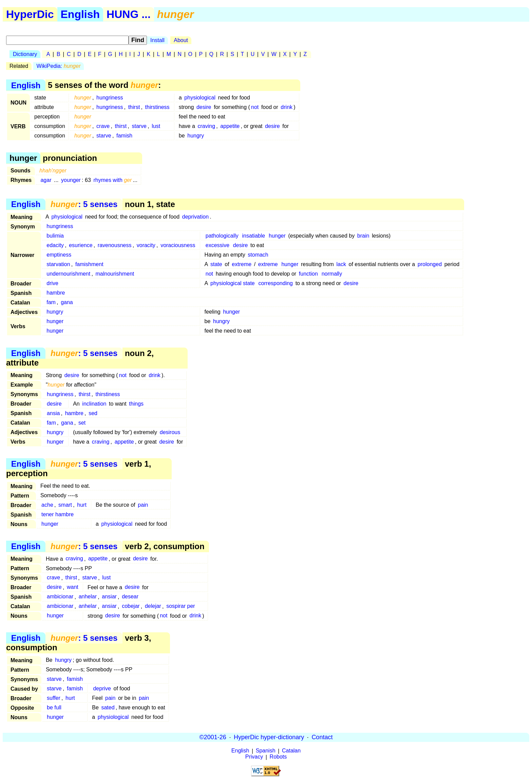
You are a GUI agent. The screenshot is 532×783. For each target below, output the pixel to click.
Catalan (291, 751)
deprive (102, 688)
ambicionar (60, 597)
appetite (230, 126)
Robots (278, 757)
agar (46, 180)
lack (341, 264)
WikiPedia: (59, 66)
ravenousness (115, 245)
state (216, 264)
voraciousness (178, 245)
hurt (82, 505)
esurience (81, 245)
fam (51, 302)
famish (124, 136)
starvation (58, 264)
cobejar (131, 606)
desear (130, 597)
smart (65, 505)
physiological (200, 98)
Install (157, 40)
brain (363, 236)
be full (54, 707)
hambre (56, 293)
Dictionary (25, 54)
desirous (170, 432)
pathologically (222, 236)
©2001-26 (213, 737)
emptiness (59, 255)
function (308, 274)
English (80, 14)
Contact (322, 737)
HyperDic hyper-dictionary (269, 737)
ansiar (109, 597)
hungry (196, 136)
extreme (242, 264)
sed (93, 413)
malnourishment (115, 274)
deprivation (195, 217)
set (82, 423)
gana (67, 302)
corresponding (276, 283)
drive (52, 283)
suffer (54, 698)
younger (71, 180)
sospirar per (180, 606)
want (73, 587)
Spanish (266, 751)
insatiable (254, 236)
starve (139, 126)
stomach (258, 255)
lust (156, 126)
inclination (94, 404)
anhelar (88, 597)
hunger (277, 236)
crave (103, 126)
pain (143, 505)
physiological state (233, 283)
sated (108, 707)
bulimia (55, 236)
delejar (153, 606)
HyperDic (30, 14)
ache (47, 505)
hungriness (110, 98)
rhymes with (112, 180)
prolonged (430, 264)
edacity (55, 245)
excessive (217, 245)
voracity (146, 245)
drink (287, 107)
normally (332, 274)
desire (204, 107)
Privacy (254, 757)
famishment (89, 264)
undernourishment (68, 274)
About (181, 40)
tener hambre (58, 514)
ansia (53, 413)
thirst (134, 107)
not (255, 107)
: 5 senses (84, 204)
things (136, 404)
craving (206, 126)
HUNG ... (129, 14)
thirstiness (157, 107)
